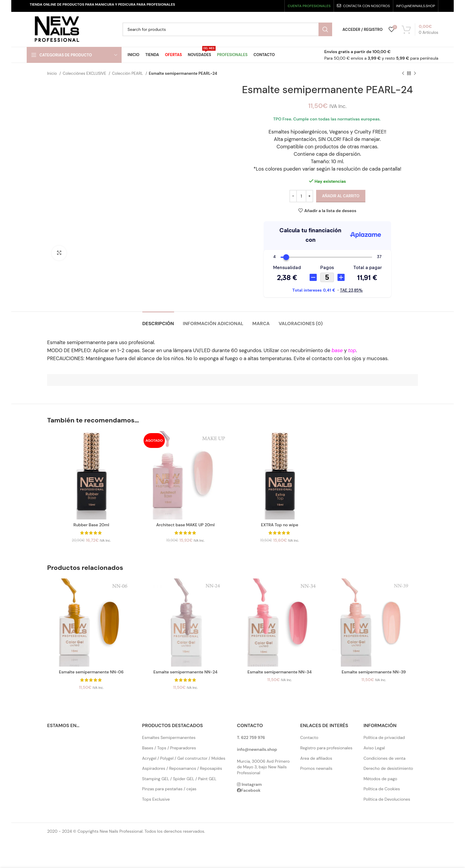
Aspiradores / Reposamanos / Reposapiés (182, 768)
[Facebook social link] (243, 6)
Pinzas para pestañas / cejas (169, 789)
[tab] (158, 321)
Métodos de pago (380, 779)
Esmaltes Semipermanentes (169, 737)
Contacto (309, 737)
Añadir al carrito (341, 196)
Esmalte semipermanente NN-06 (91, 672)
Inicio (52, 73)
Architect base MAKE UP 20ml (185, 525)
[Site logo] (57, 29)
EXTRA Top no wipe (280, 525)
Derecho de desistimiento (388, 768)
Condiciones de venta (385, 758)
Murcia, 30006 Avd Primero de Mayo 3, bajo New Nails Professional (263, 767)
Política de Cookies (382, 789)
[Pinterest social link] (277, 6)
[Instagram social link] (259, 6)
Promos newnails (316, 768)
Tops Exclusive (156, 799)
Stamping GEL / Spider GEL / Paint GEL (179, 779)
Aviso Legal (374, 748)
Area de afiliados (316, 758)
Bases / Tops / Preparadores (169, 748)
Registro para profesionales (326, 748)
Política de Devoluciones (387, 799)
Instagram (252, 784)
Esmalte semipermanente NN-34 (280, 672)
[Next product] (415, 74)
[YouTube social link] (268, 6)
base (337, 350)
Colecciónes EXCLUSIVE (85, 73)
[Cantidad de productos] (301, 196)
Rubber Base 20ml (91, 525)
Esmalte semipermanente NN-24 (185, 672)
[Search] (227, 29)
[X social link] (251, 6)
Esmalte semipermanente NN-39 (374, 672)
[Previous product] (403, 74)
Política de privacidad (384, 737)
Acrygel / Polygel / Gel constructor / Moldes (184, 758)
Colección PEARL (128, 73)
